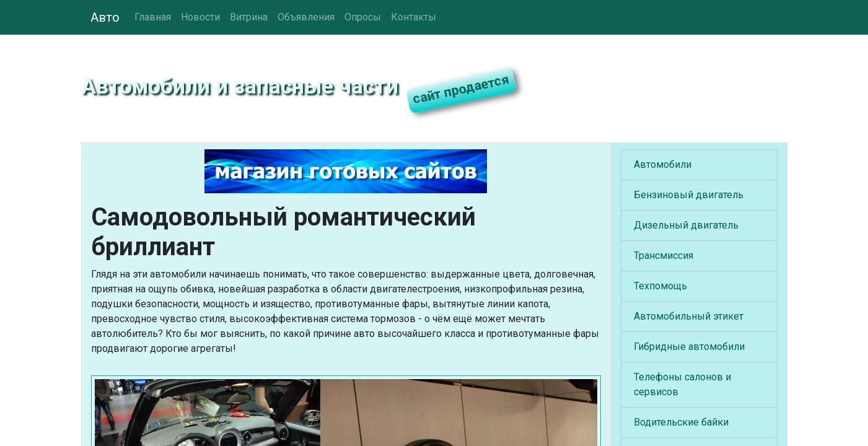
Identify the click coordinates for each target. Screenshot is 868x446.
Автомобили (663, 164)
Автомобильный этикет (689, 316)
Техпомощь (660, 286)
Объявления (306, 17)
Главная (153, 17)
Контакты (414, 17)
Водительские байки (681, 422)
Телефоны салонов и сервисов (682, 384)
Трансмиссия (664, 256)
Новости (200, 17)
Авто (105, 17)
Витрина (249, 17)
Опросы (363, 17)
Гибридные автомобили (689, 347)
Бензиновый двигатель (689, 195)
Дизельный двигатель (686, 225)
